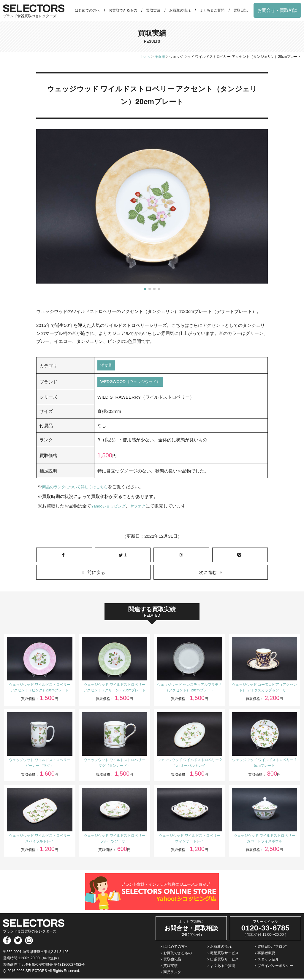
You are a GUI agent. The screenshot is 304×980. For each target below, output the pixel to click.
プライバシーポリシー (275, 967)
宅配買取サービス (224, 954)
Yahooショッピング (111, 507)
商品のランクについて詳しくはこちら (80, 488)
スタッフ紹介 (268, 961)
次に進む (208, 574)
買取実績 (153, 10)
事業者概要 (266, 954)
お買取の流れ (180, 10)
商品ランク (172, 974)
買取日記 (240, 10)
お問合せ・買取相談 (277, 10)
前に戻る (96, 574)
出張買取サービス (224, 961)
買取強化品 (172, 961)
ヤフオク (144, 507)
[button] (145, 289)
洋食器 (107, 366)
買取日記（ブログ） (273, 948)
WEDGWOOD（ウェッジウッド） (134, 383)
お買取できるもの (123, 10)
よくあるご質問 (212, 10)
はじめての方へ (87, 10)
